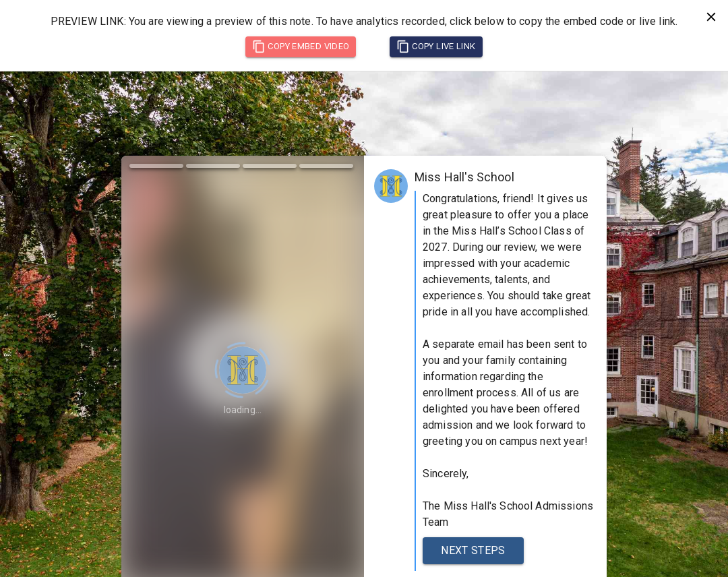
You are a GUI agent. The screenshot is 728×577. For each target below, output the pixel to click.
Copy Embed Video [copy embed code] (301, 47)
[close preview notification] (711, 17)
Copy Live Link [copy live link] (436, 47)
